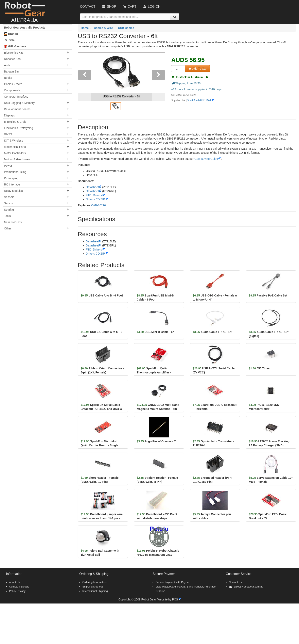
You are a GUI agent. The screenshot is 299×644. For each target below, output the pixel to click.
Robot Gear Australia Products (25, 28)
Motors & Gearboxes (17, 159)
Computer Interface (16, 97)
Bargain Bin (11, 71)
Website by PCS (168, 599)
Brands (11, 34)
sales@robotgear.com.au (249, 587)
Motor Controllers (15, 153)
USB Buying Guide (206, 159)
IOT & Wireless (14, 141)
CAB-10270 (99, 205)
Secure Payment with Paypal (172, 582)
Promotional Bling (15, 172)
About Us (14, 582)
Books (8, 78)
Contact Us (235, 582)
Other (8, 228)
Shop (109, 7)
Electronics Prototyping (19, 128)
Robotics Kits (12, 59)
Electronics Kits (14, 53)
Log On (151, 7)
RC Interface (12, 184)
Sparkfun (10, 210)
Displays (9, 115)
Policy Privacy (17, 591)
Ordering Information (94, 582)
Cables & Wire (13, 84)
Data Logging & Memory (19, 103)
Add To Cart (197, 69)
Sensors (9, 197)
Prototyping (11, 178)
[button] (85, 82)
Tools (7, 216)
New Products (13, 222)
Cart (129, 7)
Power (8, 166)
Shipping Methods (93, 587)
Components (12, 90)
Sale (9, 40)
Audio (8, 65)
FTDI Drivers (94, 195)
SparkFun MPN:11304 (199, 100)
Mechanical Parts (15, 147)
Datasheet (92, 187)
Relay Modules (13, 191)
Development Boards (17, 109)
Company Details (19, 587)
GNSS (8, 134)
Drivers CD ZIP (95, 199)
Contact (88, 7)
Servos (8, 203)
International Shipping (95, 591)
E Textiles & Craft (15, 122)
